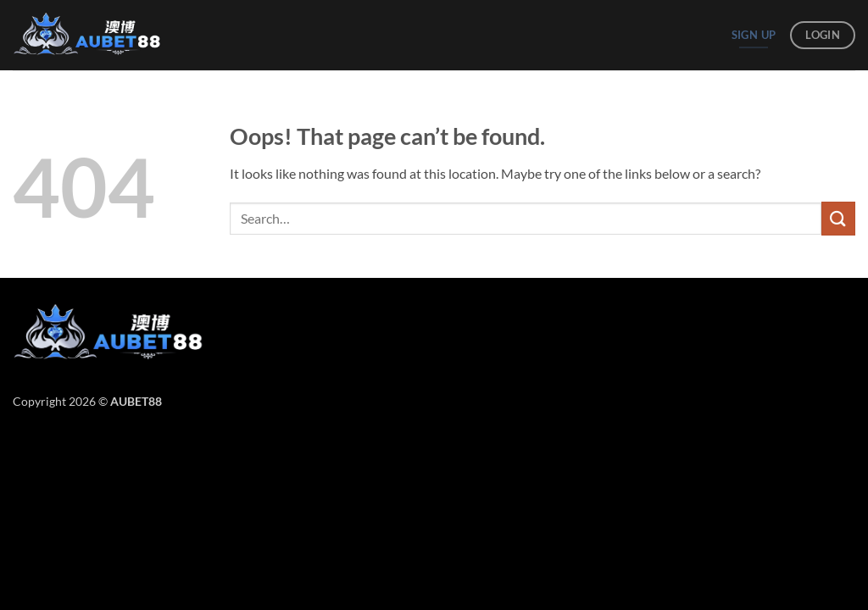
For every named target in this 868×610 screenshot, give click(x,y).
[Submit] (838, 218)
